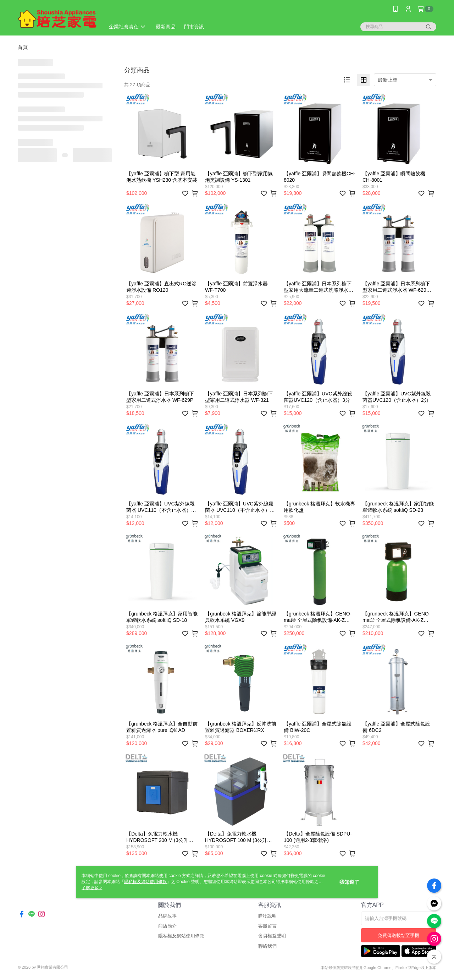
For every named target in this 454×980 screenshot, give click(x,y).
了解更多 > (92, 888)
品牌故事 (167, 916)
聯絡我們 (267, 946)
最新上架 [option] (388, 80)
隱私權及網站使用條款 (181, 936)
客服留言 (267, 926)
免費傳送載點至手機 (398, 935)
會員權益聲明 (272, 936)
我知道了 (349, 882)
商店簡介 (167, 926)
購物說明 (267, 916)
